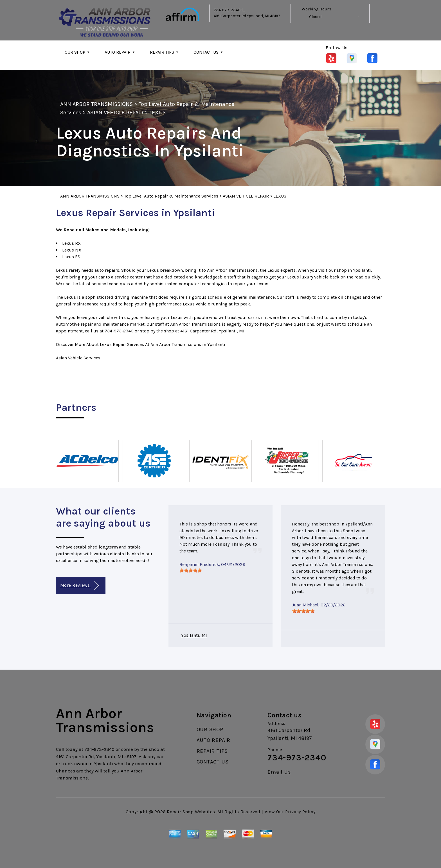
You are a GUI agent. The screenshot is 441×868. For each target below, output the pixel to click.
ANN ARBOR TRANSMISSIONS (96, 104)
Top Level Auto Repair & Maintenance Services (171, 196)
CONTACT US (206, 52)
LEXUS (157, 113)
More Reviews (79, 585)
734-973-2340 (227, 10)
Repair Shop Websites (191, 812)
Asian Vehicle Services (78, 358)
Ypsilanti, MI (194, 635)
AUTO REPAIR (118, 52)
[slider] (191, 570)
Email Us (279, 772)
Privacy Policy (300, 812)
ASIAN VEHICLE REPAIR (115, 113)
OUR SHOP (75, 52)
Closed (315, 17)
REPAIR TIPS (162, 52)
